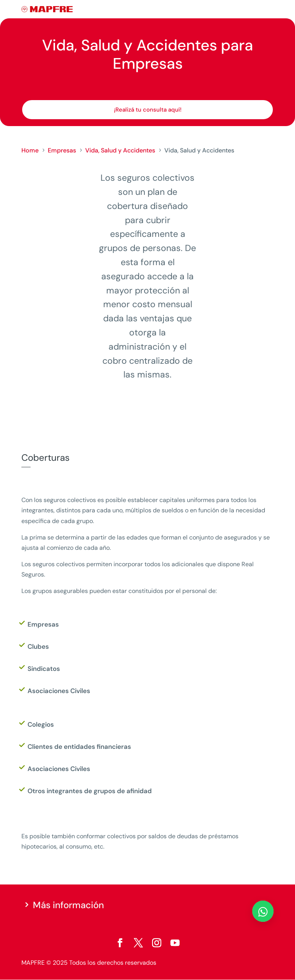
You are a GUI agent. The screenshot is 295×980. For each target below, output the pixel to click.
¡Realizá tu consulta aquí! (148, 110)
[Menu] (269, 10)
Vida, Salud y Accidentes (120, 150)
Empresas (62, 150)
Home (30, 150)
